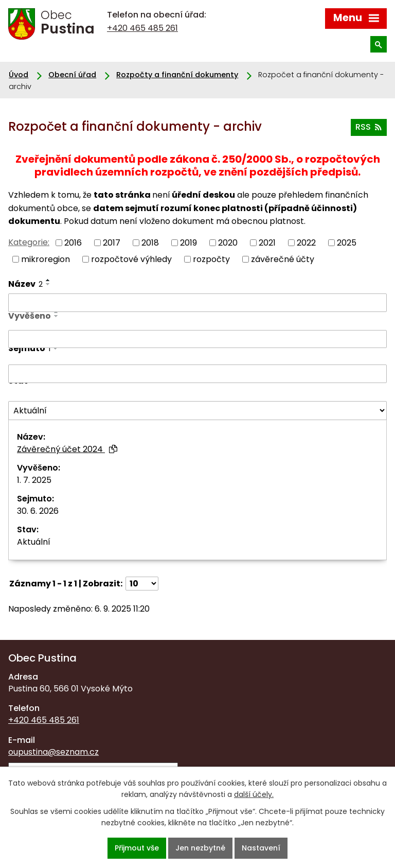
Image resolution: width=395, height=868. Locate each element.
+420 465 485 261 (142, 28)
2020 (228, 242)
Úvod (19, 75)
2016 (73, 242)
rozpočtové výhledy (131, 259)
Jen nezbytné (200, 848)
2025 (347, 242)
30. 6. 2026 (38, 511)
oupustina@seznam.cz (53, 752)
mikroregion (46, 259)
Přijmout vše (137, 848)
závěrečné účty (283, 259)
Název (25, 284)
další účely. (254, 794)
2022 (306, 242)
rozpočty (211, 259)
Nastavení (261, 848)
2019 (188, 242)
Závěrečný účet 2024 (67, 449)
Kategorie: (29, 242)
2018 (150, 242)
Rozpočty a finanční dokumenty (177, 75)
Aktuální (34, 542)
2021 (267, 242)
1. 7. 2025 (34, 480)
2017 (112, 242)
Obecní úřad (72, 75)
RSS (369, 127)
